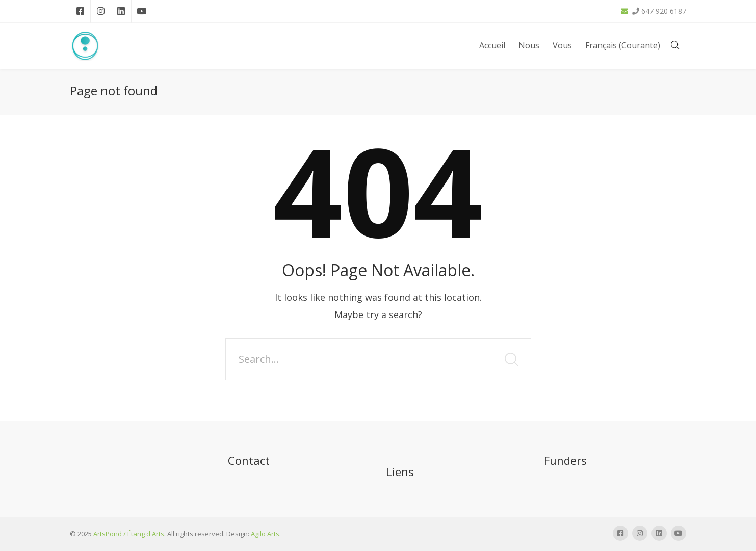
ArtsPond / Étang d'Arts (129, 534)
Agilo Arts (265, 534)
